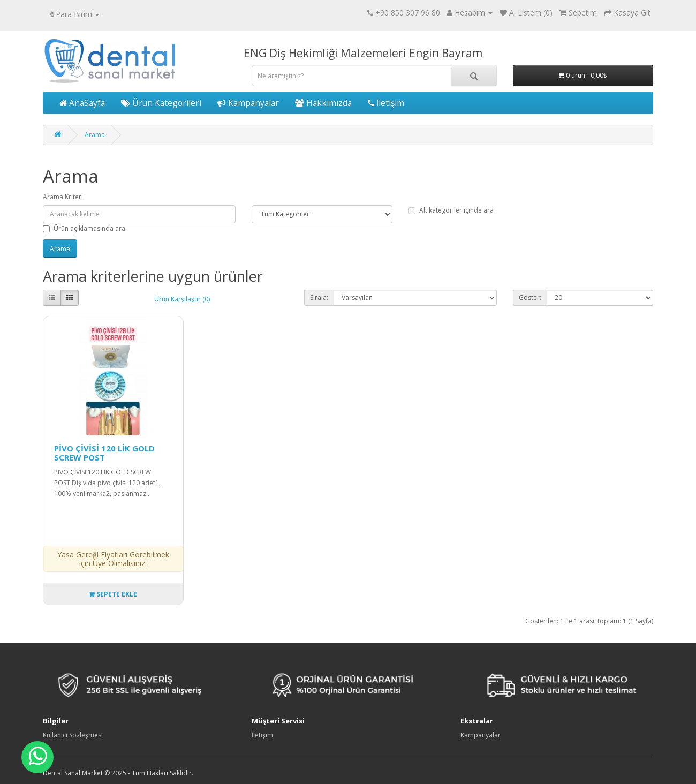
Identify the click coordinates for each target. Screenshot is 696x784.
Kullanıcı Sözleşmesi (73, 735)
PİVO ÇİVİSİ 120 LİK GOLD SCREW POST (104, 453)
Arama (95, 135)
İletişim (386, 103)
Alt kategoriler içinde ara (451, 210)
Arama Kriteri (63, 197)
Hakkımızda (323, 103)
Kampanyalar (248, 103)
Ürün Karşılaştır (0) (182, 299)
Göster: (530, 297)
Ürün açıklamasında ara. (85, 228)
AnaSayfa (82, 103)
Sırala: (319, 297)
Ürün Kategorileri (161, 103)
